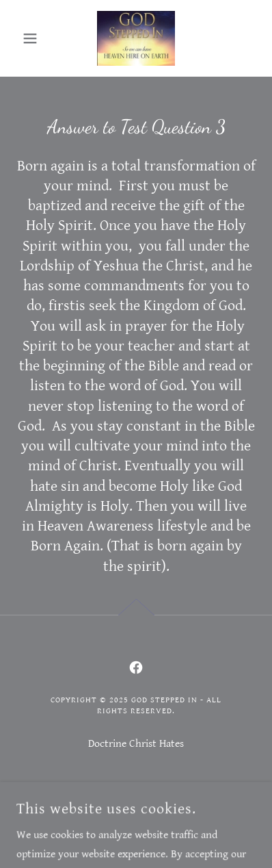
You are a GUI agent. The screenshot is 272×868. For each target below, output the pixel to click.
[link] (136, 38)
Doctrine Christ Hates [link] (136, 744)
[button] (35, 38)
